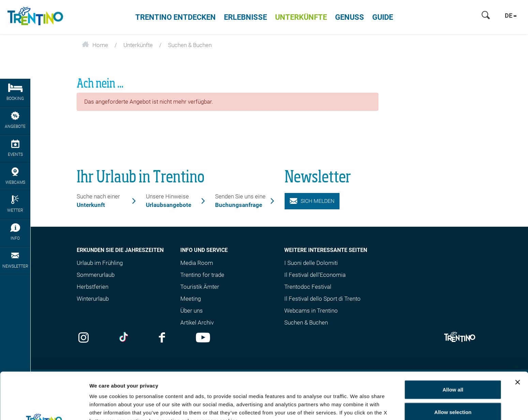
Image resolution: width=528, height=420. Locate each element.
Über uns (192, 311)
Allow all (453, 343)
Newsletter (15, 260)
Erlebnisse (245, 17)
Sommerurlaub (96, 275)
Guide (383, 17)
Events (15, 148)
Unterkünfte (301, 17)
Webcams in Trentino (311, 311)
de (511, 16)
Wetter (15, 204)
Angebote (15, 120)
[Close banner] (517, 335)
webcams (15, 176)
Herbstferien (93, 287)
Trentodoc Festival (308, 287)
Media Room (197, 263)
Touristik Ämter (200, 287)
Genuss (350, 17)
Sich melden (312, 201)
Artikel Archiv (197, 322)
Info (15, 232)
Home (95, 45)
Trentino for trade (202, 275)
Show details (105, 407)
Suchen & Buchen (306, 322)
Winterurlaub (93, 299)
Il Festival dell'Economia (315, 275)
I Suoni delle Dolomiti (311, 263)
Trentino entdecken (176, 17)
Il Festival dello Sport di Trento (322, 299)
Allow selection (453, 365)
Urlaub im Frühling (100, 263)
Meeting (191, 299)
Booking (15, 92)
